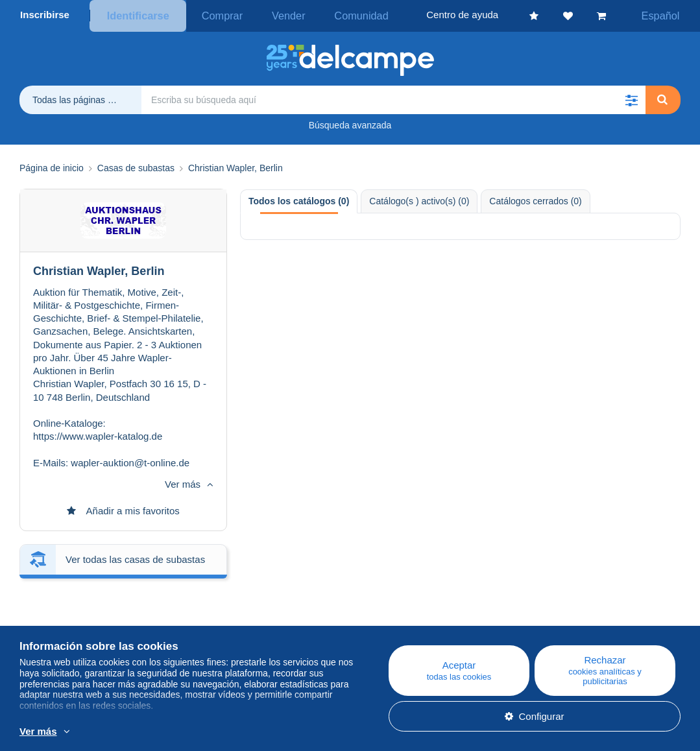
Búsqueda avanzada (350, 123)
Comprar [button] (213, 15)
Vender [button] (270, 15)
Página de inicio (52, 166)
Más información (264, 732)
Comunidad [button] (333, 15)
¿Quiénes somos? (59, 602)
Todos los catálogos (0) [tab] (299, 198)
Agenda (213, 618)
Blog (213, 602)
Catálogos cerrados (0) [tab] (535, 198)
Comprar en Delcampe (423, 618)
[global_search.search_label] (393, 97)
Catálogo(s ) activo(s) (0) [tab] (419, 198)
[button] (631, 97)
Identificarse (135, 15)
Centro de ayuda (410, 602)
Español (666, 15)
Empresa (45, 618)
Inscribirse (45, 15)
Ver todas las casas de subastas (135, 470)
